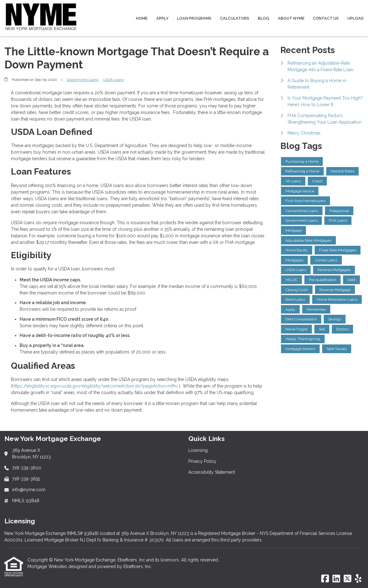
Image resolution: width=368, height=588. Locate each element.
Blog (264, 18)
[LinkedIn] (336, 579)
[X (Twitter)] (348, 579)
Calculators (235, 18)
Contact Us (326, 18)
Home (142, 18)
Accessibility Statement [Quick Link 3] (212, 472)
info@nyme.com (29, 490)
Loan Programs (194, 18)
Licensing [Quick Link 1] (198, 450)
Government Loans (83, 80)
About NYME (291, 18)
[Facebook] (325, 579)
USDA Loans (113, 80)
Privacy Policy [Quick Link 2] (202, 461)
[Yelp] (358, 579)
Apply (162, 18)
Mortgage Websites (48, 566)
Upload (356, 18)
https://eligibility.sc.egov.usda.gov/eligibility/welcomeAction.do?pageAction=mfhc (95, 386)
